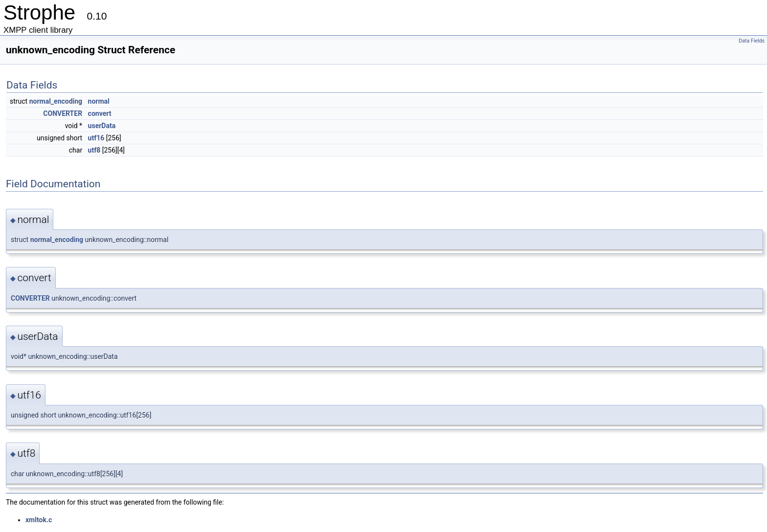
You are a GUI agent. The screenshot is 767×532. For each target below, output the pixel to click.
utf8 (94, 150)
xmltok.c (39, 520)
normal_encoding (56, 101)
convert (100, 113)
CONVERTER (63, 113)
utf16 (96, 138)
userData (102, 126)
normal (99, 101)
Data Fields (752, 41)
